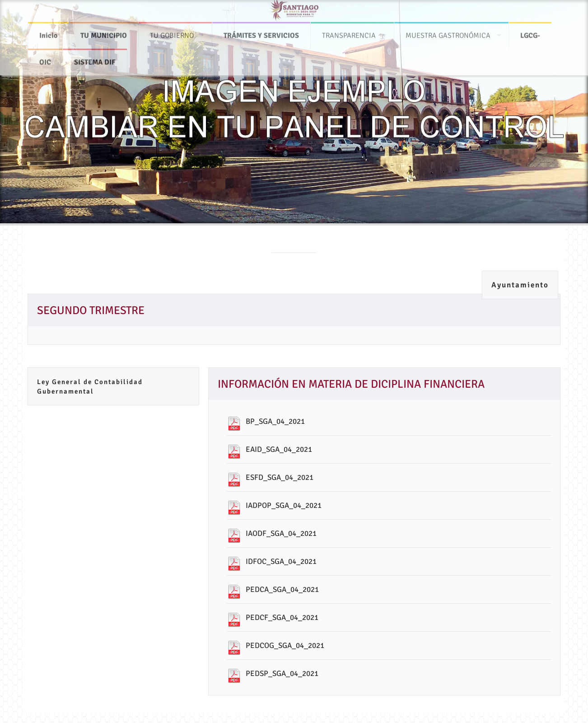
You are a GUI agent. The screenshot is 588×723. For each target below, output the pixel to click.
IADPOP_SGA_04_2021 (284, 505)
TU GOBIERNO (172, 32)
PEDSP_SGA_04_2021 (282, 674)
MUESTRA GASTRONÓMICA (448, 32)
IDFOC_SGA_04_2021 (281, 561)
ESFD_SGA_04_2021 (280, 477)
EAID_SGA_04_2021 (279, 449)
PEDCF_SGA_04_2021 (282, 617)
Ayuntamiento (520, 285)
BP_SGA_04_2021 (275, 421)
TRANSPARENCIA (349, 32)
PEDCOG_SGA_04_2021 (285, 646)
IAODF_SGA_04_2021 (281, 533)
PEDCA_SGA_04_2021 (282, 589)
